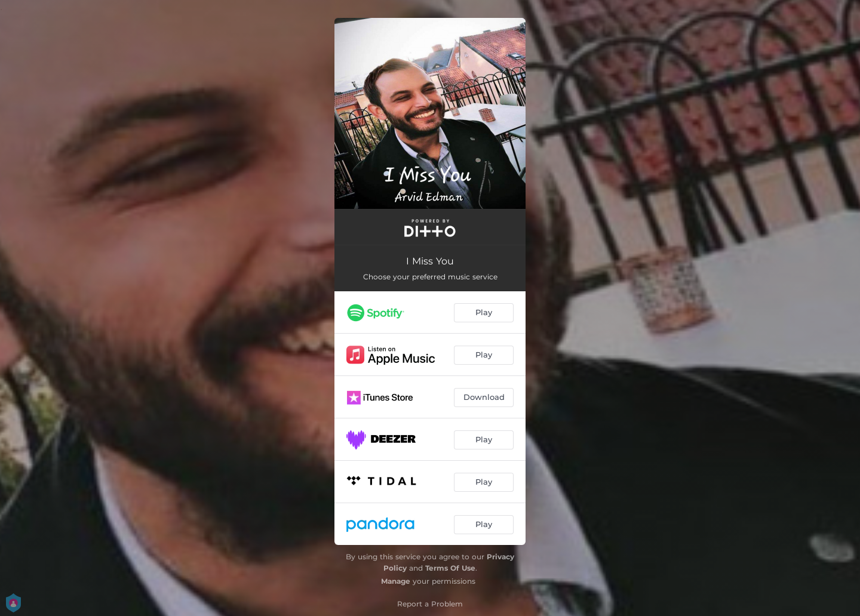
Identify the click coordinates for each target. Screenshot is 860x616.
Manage (396, 581)
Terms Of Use (450, 568)
